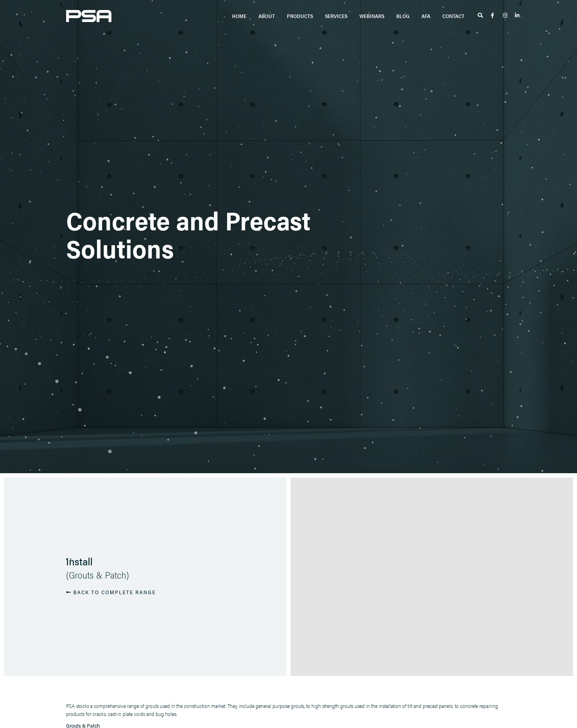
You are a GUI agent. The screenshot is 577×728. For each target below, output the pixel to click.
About (267, 16)
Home (239, 16)
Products (300, 16)
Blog (403, 16)
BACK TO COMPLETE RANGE (111, 592)
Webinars (372, 16)
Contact (453, 16)
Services (336, 16)
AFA (426, 16)
